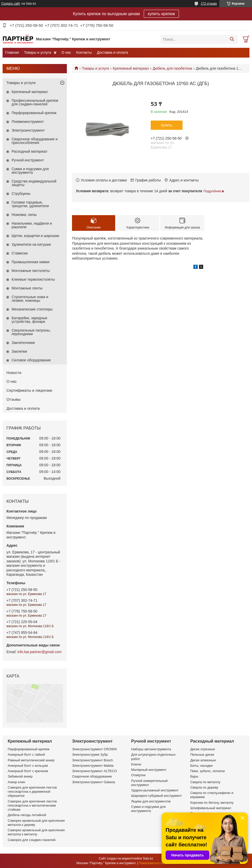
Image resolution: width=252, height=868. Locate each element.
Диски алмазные (203, 760)
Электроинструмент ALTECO (94, 771)
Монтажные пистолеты (31, 271)
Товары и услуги (38, 52)
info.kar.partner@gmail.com (39, 652)
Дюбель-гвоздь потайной (27, 815)
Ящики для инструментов (151, 801)
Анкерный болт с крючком (28, 771)
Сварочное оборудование (92, 776)
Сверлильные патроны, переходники (31, 332)
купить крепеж (161, 14)
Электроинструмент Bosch (92, 760)
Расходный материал (29, 151)
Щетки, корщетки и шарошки (35, 236)
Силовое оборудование (31, 360)
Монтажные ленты (27, 288)
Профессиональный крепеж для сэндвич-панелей (35, 102)
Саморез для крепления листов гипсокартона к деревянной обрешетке (32, 792)
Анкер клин (16, 782)
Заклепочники (23, 343)
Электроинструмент (28, 130)
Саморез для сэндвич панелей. (32, 840)
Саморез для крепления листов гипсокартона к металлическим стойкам (32, 806)
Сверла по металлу (205, 782)
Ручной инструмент (28, 160)
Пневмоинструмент (28, 122)
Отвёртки (138, 775)
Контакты (84, 52)
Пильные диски (202, 755)
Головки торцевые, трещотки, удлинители (30, 204)
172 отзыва (209, 4)
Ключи (136, 764)
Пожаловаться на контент (157, 863)
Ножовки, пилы (24, 215)
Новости (14, 373)
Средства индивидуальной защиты (34, 183)
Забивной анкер (20, 776)
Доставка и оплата (112, 52)
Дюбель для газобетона (173, 68)
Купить (167, 125)
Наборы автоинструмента (151, 749)
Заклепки (19, 351)
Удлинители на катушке (31, 244)
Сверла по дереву (204, 787)
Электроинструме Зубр (90, 755)
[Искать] (232, 39)
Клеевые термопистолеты (33, 279)
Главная (12, 52)
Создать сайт (11, 4)
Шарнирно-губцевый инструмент (156, 796)
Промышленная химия (30, 262)
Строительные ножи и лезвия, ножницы (30, 299)
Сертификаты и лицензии (29, 390)
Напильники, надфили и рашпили (32, 225)
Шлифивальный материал (211, 808)
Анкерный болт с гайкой (26, 755)
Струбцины (21, 194)
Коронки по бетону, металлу (212, 803)
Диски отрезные (203, 749)
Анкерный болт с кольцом (28, 766)
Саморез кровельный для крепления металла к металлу (36, 832)
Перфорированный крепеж (34, 113)
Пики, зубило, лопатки (208, 771)
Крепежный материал (131, 68)
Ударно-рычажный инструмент (155, 790)
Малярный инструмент (149, 770)
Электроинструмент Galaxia (93, 782)
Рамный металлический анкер (31, 760)
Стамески (20, 253)
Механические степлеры (32, 309)
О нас (66, 52)
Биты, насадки (201, 766)
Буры (194, 776)
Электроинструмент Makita (93, 766)
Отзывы (13, 399)
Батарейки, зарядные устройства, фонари (29, 320)
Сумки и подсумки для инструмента (30, 171)
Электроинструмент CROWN (94, 749)
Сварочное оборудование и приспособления (35, 141)
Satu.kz (148, 858)
